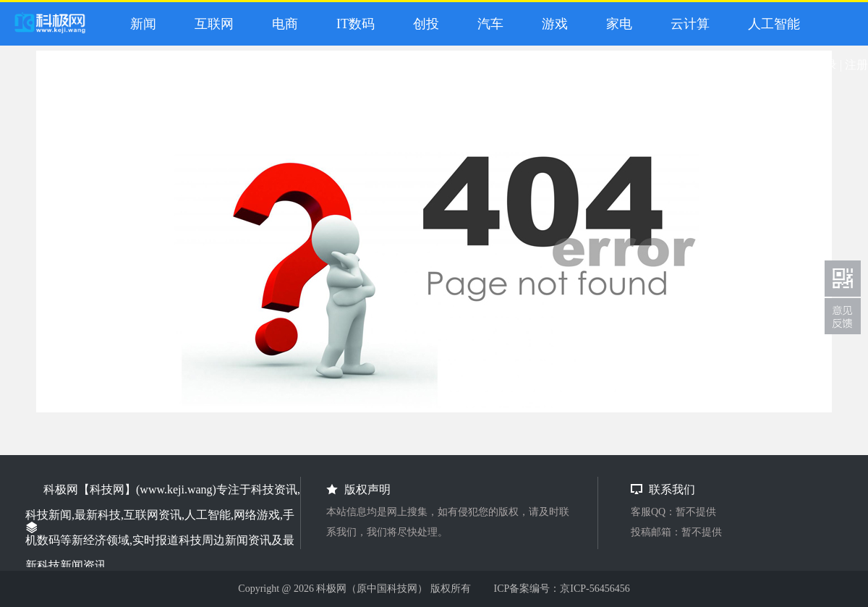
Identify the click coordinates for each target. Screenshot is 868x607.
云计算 (687, 24)
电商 (282, 24)
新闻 (140, 24)
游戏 (552, 24)
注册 (856, 65)
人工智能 (771, 24)
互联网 (211, 24)
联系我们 (843, 316)
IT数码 (352, 24)
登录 (825, 65)
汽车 (487, 24)
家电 (616, 24)
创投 (423, 24)
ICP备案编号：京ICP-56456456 (561, 589)
